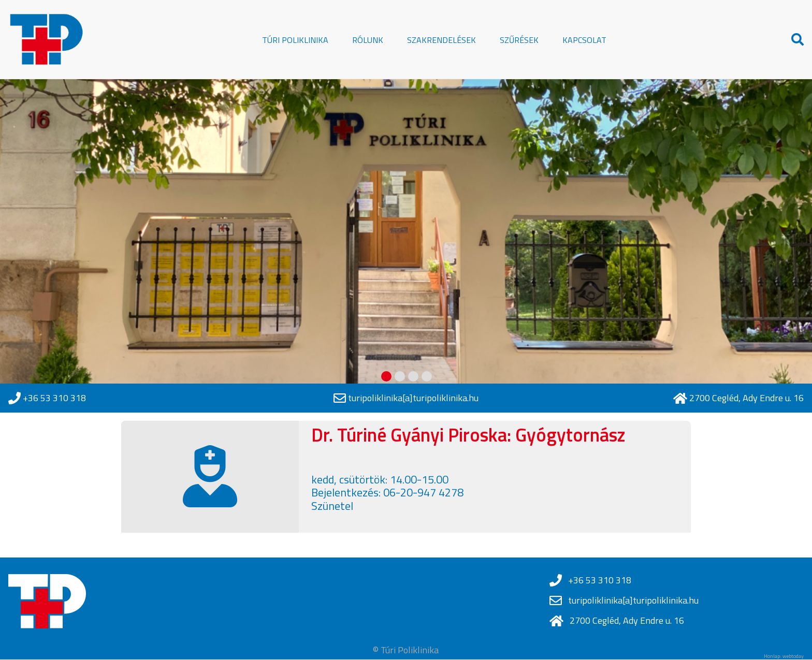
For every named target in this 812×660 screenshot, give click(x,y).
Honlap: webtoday (784, 656)
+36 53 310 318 (54, 398)
